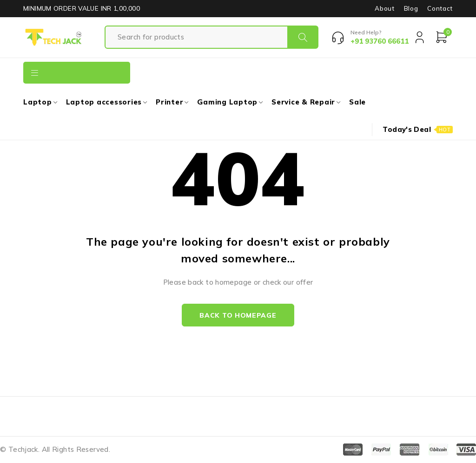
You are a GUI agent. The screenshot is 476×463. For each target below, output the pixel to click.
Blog (411, 8)
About (384, 8)
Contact (440, 8)
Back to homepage (238, 315)
